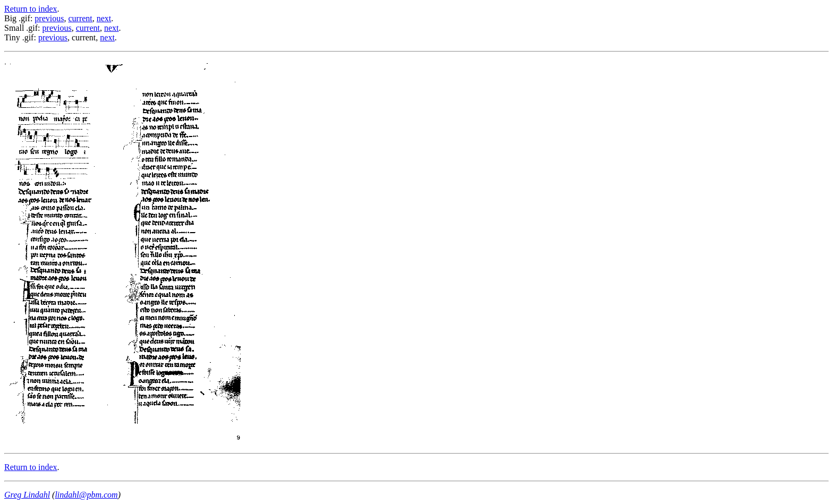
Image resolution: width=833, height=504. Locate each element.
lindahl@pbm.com (86, 495)
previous (49, 18)
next (104, 18)
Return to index (31, 9)
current (80, 18)
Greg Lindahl (27, 495)
